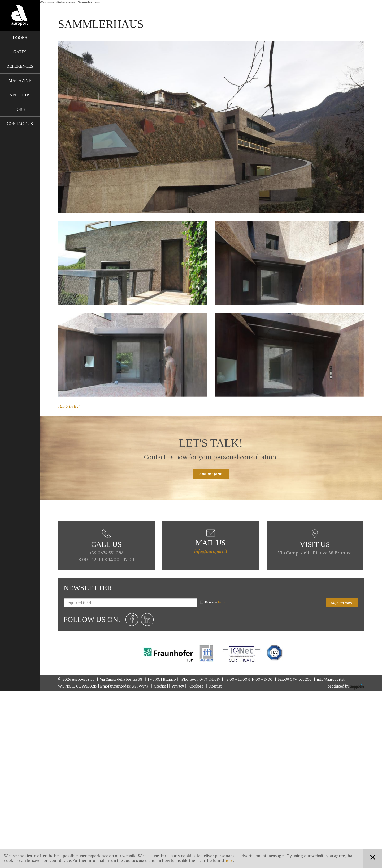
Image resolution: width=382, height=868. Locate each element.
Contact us (20, 124)
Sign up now (342, 603)
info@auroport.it (211, 551)
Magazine (20, 81)
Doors (20, 38)
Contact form (211, 474)
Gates (20, 52)
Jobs (20, 109)
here (229, 861)
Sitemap (216, 686)
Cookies (196, 686)
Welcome (47, 2)
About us (20, 95)
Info (221, 602)
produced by (346, 687)
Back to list (69, 407)
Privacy (215, 602)
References (20, 66)
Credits (160, 686)
